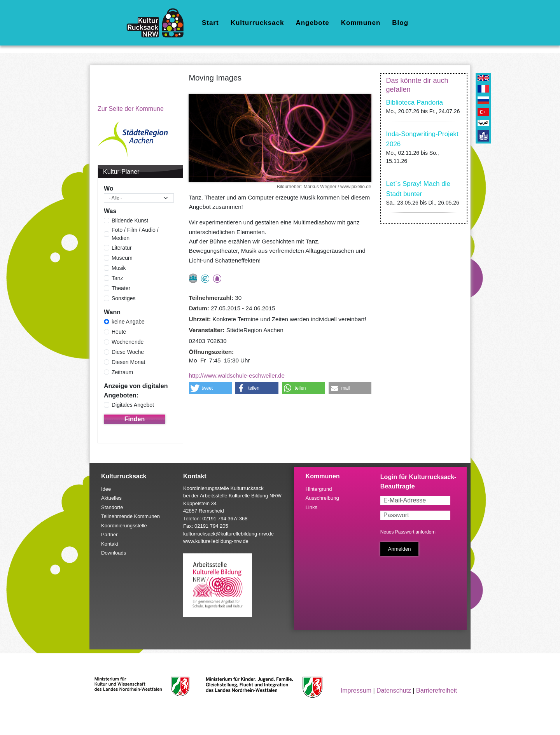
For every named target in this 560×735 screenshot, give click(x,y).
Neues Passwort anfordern (408, 532)
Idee (106, 489)
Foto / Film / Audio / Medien (135, 234)
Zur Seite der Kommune (131, 109)
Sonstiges (123, 298)
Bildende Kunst (130, 220)
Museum (122, 258)
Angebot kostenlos (205, 279)
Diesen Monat (128, 362)
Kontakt (110, 544)
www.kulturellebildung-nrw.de (216, 541)
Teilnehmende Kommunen (130, 516)
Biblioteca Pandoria (415, 102)
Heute (119, 332)
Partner (109, 535)
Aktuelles (111, 498)
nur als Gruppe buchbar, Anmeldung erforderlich (193, 278)
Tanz (117, 278)
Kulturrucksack (257, 23)
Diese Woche (128, 352)
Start (210, 23)
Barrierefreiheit (437, 690)
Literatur (122, 248)
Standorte (112, 507)
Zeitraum (122, 372)
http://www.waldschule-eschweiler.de (237, 375)
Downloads (114, 553)
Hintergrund (319, 489)
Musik (119, 268)
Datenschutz (394, 690)
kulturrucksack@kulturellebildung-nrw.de (228, 534)
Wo (109, 188)
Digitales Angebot (133, 405)
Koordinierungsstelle (124, 526)
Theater (121, 288)
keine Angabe (128, 322)
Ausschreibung (322, 498)
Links (311, 507)
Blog (400, 23)
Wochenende (128, 342)
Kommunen (361, 23)
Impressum (356, 690)
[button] (211, 388)
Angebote (312, 23)
